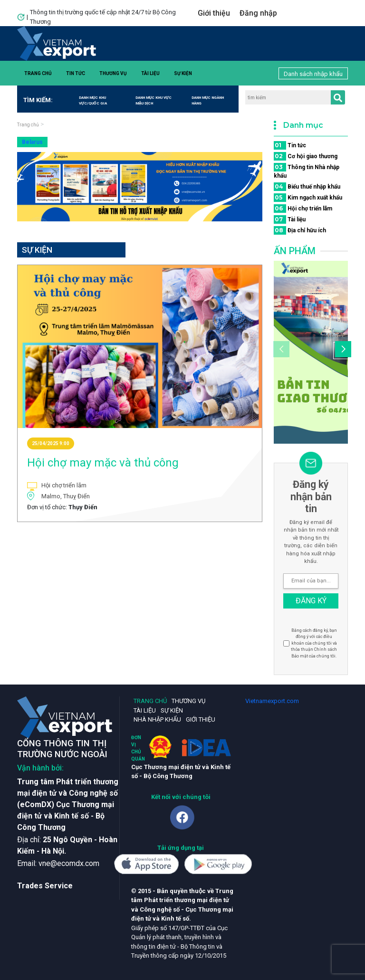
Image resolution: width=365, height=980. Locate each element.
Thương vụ (113, 73)
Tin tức (76, 73)
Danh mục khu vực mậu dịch (154, 100)
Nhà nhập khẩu (157, 719)
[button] (342, 351)
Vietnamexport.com (272, 701)
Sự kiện (183, 73)
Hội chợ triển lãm (303, 209)
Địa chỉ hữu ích (300, 230)
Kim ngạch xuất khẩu (308, 198)
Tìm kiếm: (35, 100)
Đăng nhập (258, 13)
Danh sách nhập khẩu (313, 74)
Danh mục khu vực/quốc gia (93, 100)
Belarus (32, 142)
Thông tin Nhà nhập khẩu (307, 171)
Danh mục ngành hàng (208, 100)
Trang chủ (38, 73)
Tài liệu (150, 73)
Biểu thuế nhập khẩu (307, 187)
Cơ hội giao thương (306, 156)
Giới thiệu (214, 13)
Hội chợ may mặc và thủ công (103, 463)
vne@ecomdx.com (69, 863)
